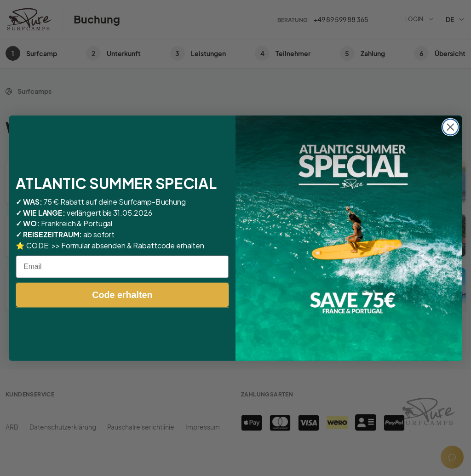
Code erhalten (122, 295)
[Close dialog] (450, 127)
